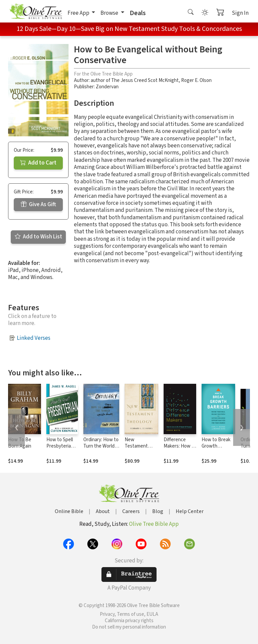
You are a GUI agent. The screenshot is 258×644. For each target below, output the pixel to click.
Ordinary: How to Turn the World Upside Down (101, 446)
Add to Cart (38, 163)
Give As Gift (38, 204)
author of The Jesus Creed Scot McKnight (135, 80)
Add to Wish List (38, 237)
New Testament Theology (136, 446)
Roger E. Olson (196, 80)
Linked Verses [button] (34, 338)
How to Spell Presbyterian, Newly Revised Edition (62, 449)
